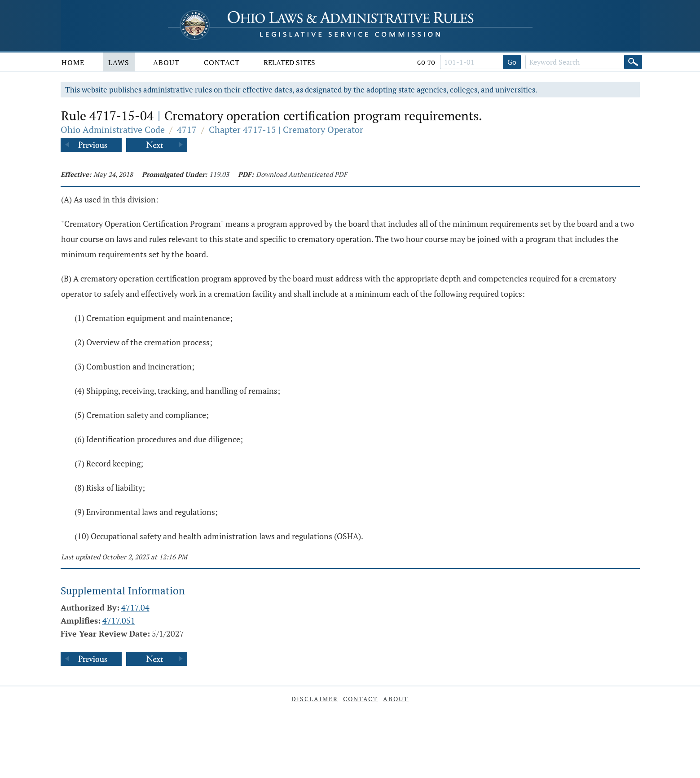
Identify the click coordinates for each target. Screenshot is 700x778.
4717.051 (119, 620)
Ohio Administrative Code (113, 130)
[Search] (633, 62)
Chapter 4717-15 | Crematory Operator (286, 130)
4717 (187, 130)
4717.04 (135, 607)
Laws (119, 62)
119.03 (219, 174)
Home (73, 62)
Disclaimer (315, 699)
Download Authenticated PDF (302, 174)
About (166, 62)
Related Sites (289, 62)
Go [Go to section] (512, 62)
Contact (222, 62)
